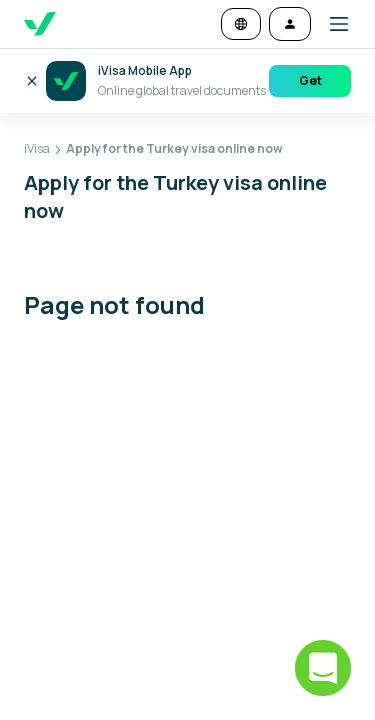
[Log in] (290, 24)
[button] (331, 24)
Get (310, 80)
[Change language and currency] (241, 24)
